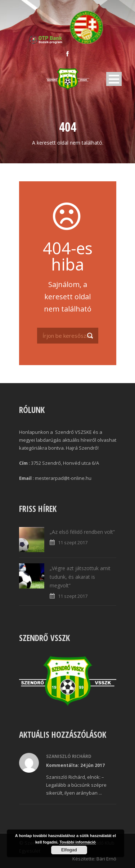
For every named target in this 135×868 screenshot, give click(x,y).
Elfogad (69, 850)
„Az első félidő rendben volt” (82, 532)
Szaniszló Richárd (69, 756)
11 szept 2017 (73, 542)
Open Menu (114, 79)
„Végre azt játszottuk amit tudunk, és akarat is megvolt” (80, 577)
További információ (78, 842)
